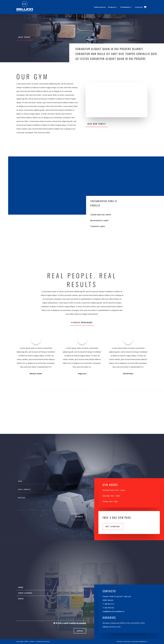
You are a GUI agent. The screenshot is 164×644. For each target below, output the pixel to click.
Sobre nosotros (100, 7)
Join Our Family (97, 124)
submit (79, 517)
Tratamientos (125, 7)
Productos (112, 7)
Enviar (80, 631)
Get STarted (113, 526)
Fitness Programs (82, 322)
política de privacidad (78, 623)
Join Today (24, 37)
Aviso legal (20, 641)
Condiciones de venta (43, 641)
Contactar (139, 7)
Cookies (32, 641)
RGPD (26, 641)
